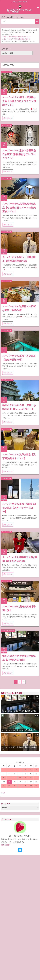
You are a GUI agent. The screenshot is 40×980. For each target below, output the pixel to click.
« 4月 (3, 793)
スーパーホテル (7, 72)
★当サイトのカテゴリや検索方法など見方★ (16, 39)
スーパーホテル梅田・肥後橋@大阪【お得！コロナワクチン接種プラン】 (19, 101)
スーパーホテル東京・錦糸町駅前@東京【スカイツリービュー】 (19, 508)
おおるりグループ (7, 380)
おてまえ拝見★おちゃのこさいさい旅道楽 (20, 11)
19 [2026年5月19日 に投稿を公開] (9, 782)
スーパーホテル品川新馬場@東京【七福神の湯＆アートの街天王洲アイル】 (19, 208)
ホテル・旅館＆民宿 (8, 631)
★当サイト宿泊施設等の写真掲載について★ (16, 37)
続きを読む (8, 118)
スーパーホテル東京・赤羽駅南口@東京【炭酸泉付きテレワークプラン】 (19, 154)
